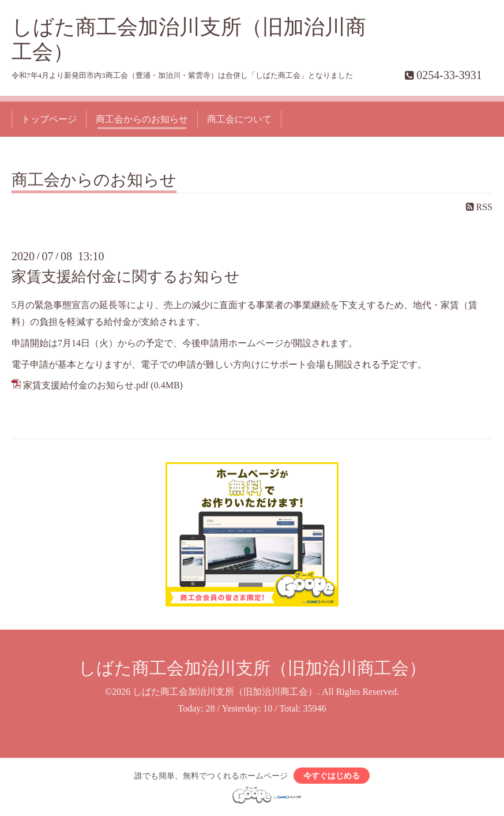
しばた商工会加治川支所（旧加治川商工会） (252, 668)
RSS (479, 207)
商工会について (239, 119)
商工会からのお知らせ (142, 119)
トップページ (49, 119)
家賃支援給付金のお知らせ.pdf (86, 385)
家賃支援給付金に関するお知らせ (126, 277)
